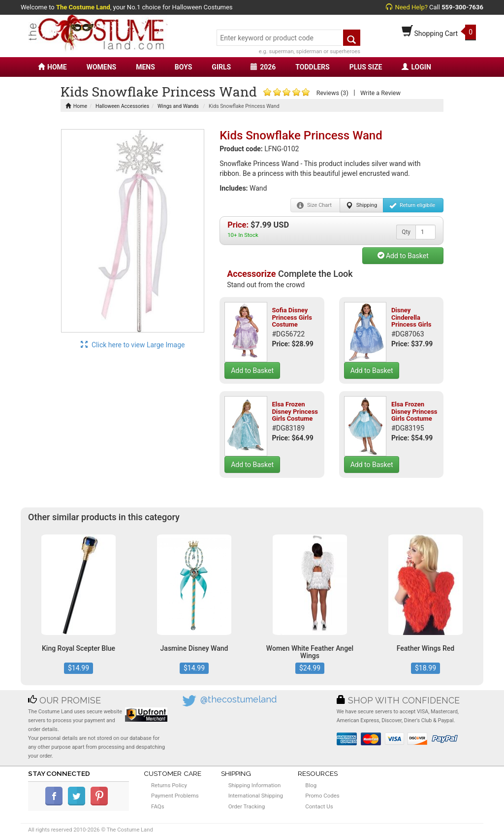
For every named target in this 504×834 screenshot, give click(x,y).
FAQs (158, 806)
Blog (311, 785)
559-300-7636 (462, 7)
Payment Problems (175, 796)
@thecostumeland (238, 699)
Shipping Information (255, 785)
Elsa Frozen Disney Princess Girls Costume (295, 411)
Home (76, 106)
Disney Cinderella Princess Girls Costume (411, 321)
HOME (52, 67)
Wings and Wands (178, 106)
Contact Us (319, 806)
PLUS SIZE (366, 67)
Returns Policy (169, 785)
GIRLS (221, 67)
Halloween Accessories (122, 106)
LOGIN (416, 67)
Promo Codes (322, 796)
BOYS (183, 67)
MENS (145, 67)
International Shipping (256, 796)
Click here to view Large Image (133, 345)
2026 (263, 67)
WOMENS (102, 67)
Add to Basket (403, 256)
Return (412, 205)
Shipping (362, 205)
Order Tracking (247, 806)
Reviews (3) (332, 93)
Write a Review (380, 93)
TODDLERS (312, 67)
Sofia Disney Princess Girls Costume (292, 317)
